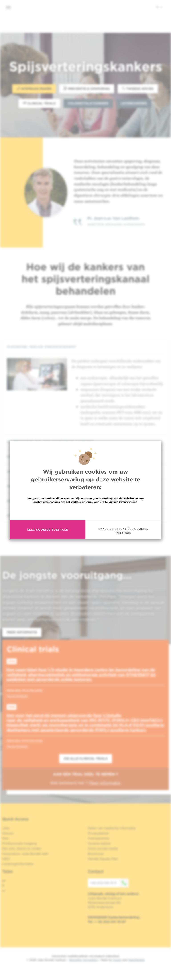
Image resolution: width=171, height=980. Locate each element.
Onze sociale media (103, 849)
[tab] (85, 347)
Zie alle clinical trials (86, 759)
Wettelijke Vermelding (83, 960)
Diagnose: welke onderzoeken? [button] (85, 347)
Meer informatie (86, 512)
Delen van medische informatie (112, 828)
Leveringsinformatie (18, 864)
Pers (6, 838)
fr (3, 886)
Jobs (6, 828)
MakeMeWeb (136, 960)
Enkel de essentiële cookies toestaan (123, 531)
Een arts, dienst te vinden (22, 849)
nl (159, 7)
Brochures (96, 854)
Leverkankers (134, 103)
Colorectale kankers (88, 103)
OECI (6, 859)
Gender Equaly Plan (103, 859)
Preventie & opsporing (87, 89)
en (4, 880)
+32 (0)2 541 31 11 (109, 883)
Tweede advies (138, 89)
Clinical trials (39, 103)
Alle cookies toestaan (48, 530)
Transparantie (98, 838)
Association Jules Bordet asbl (25, 854)
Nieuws (8, 833)
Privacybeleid (98, 833)
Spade (117, 960)
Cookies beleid (99, 843)
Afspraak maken (34, 89)
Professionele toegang (19, 843)
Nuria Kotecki (17, 696)
